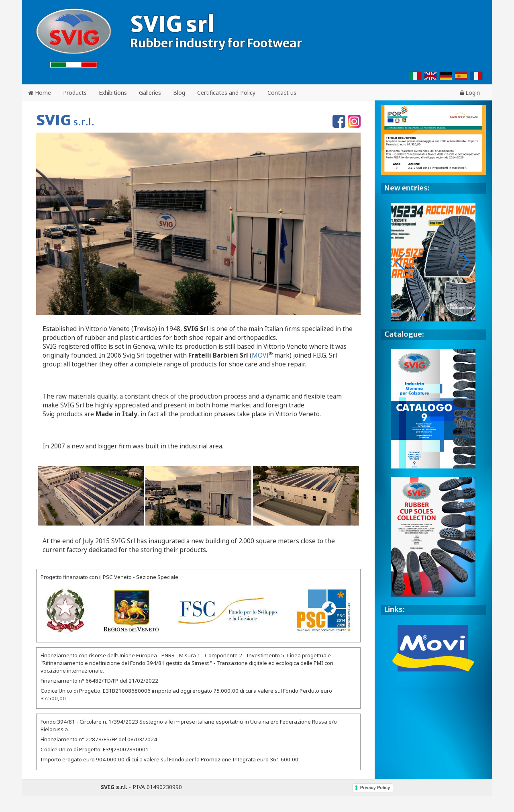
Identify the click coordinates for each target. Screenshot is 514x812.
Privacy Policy (375, 787)
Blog (179, 93)
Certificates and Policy (226, 93)
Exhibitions (113, 93)
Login (470, 93)
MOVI (260, 355)
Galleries (150, 93)
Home (40, 93)
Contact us (282, 93)
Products (75, 93)
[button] (466, 262)
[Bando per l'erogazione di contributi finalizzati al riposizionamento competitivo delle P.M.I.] (198, 611)
